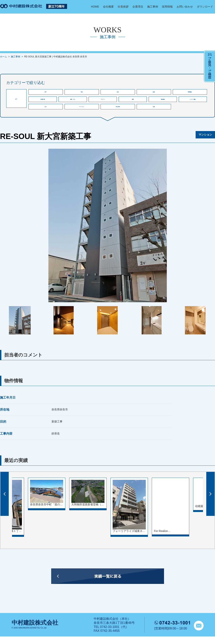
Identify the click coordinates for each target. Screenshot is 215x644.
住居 (118, 93)
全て (16, 99)
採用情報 (167, 7)
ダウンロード (205, 7)
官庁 (46, 93)
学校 (82, 93)
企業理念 (138, 7)
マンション (82, 113)
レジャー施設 (193, 103)
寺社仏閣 (118, 113)
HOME (95, 7)
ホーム (3, 57)
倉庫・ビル (73, 103)
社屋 (154, 113)
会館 (154, 93)
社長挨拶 (123, 7)
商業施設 (190, 93)
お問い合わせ (185, 7)
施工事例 (153, 7)
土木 (46, 113)
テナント (103, 103)
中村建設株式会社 (35, 630)
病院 (133, 103)
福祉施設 (163, 103)
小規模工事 (43, 103)
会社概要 (108, 7)
